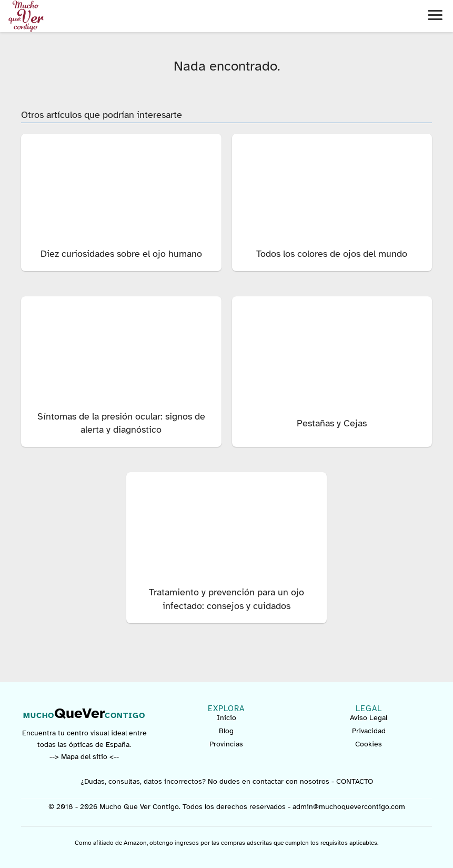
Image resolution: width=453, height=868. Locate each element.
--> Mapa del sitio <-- (84, 757)
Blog (226, 731)
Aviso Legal (369, 718)
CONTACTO (355, 781)
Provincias (226, 744)
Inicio (226, 718)
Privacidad (369, 731)
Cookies (369, 744)
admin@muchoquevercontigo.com (349, 807)
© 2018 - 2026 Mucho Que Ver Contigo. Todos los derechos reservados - (170, 807)
